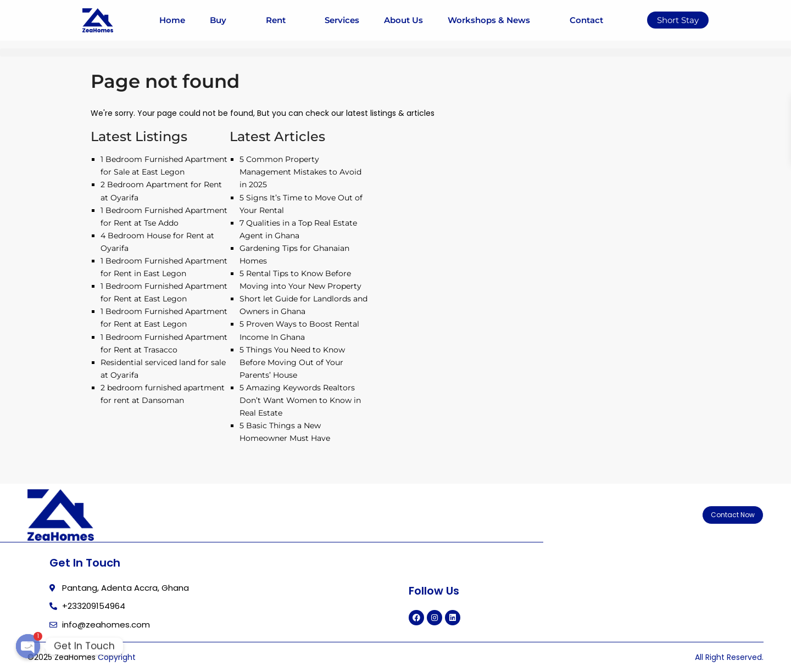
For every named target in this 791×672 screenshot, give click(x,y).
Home (172, 20)
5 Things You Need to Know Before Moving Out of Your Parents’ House (292, 362)
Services (342, 20)
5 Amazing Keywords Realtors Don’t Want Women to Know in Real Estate (300, 400)
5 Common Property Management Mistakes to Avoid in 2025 (300, 172)
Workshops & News (496, 20)
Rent (283, 20)
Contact (586, 20)
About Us (403, 20)
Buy (225, 20)
